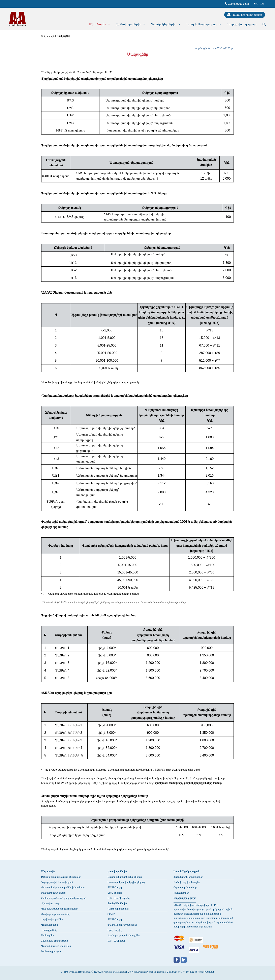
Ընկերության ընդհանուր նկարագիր (61, 877)
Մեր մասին (48, 36)
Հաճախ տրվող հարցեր (187, 882)
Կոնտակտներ (181, 893)
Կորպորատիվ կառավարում (57, 882)
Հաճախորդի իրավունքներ (188, 877)
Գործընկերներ (50, 925)
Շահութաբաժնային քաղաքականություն (64, 898)
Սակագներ (64, 36)
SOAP (111, 914)
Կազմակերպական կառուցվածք (59, 909)
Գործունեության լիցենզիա (56, 946)
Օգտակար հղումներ (185, 887)
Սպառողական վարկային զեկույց (126, 882)
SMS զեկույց (115, 893)
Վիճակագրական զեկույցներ (124, 935)
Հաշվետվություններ (52, 919)
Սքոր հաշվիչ (115, 930)
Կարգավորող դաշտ (185, 898)
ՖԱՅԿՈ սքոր (115, 887)
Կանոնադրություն (51, 951)
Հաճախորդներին (117, 871)
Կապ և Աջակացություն (186, 871)
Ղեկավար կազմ (51, 903)
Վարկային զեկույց (118, 909)
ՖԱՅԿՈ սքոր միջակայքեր (123, 925)
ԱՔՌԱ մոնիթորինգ (119, 898)
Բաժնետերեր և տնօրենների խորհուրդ (63, 887)
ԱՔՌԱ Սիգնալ (116, 941)
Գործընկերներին (117, 903)
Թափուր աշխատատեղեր (56, 914)
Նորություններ (49, 930)
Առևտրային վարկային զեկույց (125, 877)
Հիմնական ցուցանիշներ (55, 941)
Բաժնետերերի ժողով (53, 893)
